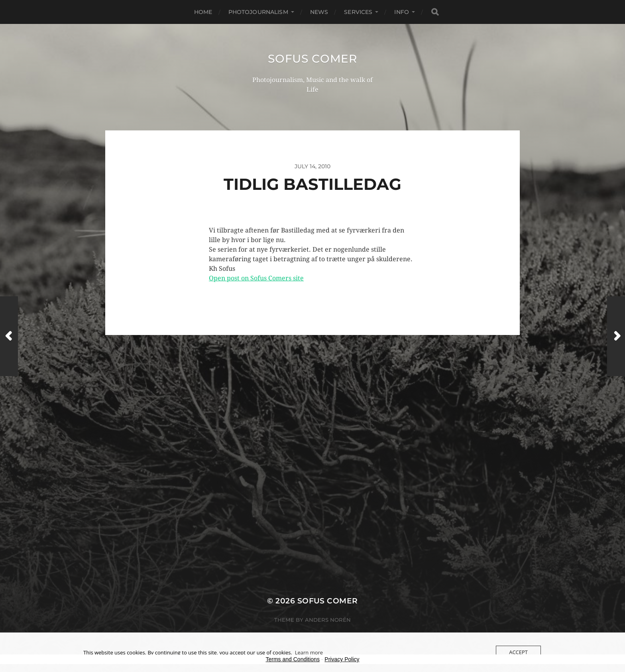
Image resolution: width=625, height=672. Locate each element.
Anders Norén (328, 620)
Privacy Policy (342, 659)
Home (203, 12)
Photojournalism (258, 12)
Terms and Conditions (293, 659)
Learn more (309, 652)
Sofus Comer (312, 59)
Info (402, 12)
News (319, 12)
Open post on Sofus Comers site (256, 278)
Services (358, 12)
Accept (518, 652)
